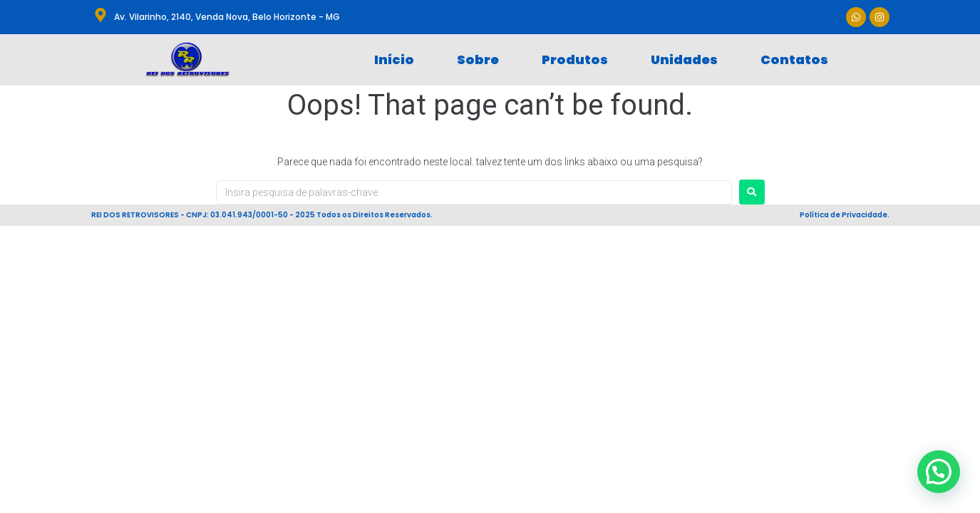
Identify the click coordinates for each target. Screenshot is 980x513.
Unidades (684, 59)
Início (394, 59)
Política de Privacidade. (845, 215)
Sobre (478, 59)
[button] (939, 472)
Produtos (575, 59)
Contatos (794, 59)
